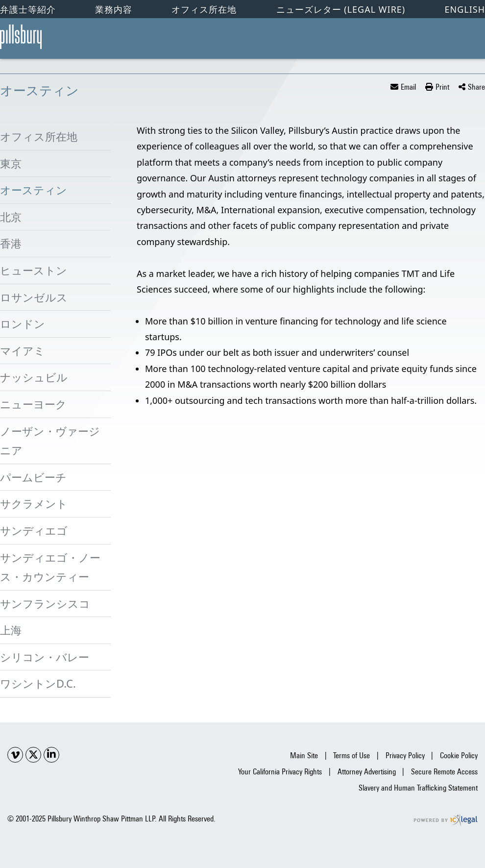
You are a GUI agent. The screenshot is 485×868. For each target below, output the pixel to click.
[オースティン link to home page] (21, 37)
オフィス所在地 (204, 9)
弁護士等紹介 (28, 9)
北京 (11, 217)
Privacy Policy (405, 756)
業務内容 (114, 9)
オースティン (34, 190)
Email (408, 87)
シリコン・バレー (45, 657)
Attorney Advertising (367, 772)
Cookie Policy (459, 756)
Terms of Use (352, 756)
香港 (11, 243)
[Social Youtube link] (15, 755)
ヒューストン (34, 270)
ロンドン (23, 323)
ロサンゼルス (34, 297)
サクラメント (34, 503)
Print (442, 87)
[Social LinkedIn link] (51, 755)
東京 (11, 163)
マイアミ (23, 350)
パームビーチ (33, 477)
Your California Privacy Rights (280, 772)
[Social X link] (33, 755)
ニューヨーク (33, 404)
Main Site (304, 756)
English (465, 9)
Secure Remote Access (444, 772)
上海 (11, 630)
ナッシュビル (34, 377)
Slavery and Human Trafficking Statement (418, 788)
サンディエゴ (34, 530)
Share (476, 87)
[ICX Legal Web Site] (446, 820)
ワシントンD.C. (38, 683)
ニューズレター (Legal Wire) (341, 9)
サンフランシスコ (45, 603)
